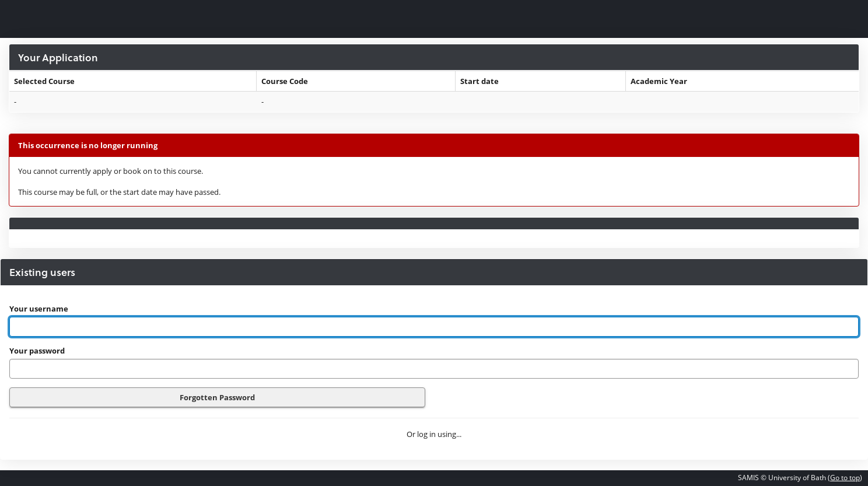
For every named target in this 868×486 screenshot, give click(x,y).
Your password (37, 351)
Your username (39, 309)
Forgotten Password (217, 397)
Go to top (845, 478)
